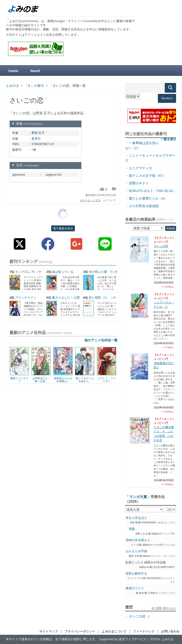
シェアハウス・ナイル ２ (164, 304)
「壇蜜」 (132, 529)
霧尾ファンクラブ (19, 380)
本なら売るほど (136, 518)
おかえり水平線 (136, 551)
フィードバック (144, 631)
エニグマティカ (141, 168)
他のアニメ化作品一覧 (101, 340)
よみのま (168, 639)
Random (167, 98)
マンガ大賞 (138, 497)
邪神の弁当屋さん (138, 540)
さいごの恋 (161, 246)
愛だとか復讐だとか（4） (148, 198)
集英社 (36, 138)
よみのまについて (114, 631)
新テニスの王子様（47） (147, 176)
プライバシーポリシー (80, 631)
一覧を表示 (168, 139)
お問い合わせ (170, 631)
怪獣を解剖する (136, 573)
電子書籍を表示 (63, 228)
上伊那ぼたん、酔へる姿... (41, 380)
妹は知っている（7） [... (60, 274)
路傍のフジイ (135, 588)
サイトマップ (49, 631)
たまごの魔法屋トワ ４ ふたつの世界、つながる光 (164, 434)
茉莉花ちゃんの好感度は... (63, 380)
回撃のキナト (139, 183)
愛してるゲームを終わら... (85, 380)
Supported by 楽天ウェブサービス (123, 639)
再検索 (171, 228)
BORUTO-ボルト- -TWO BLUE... (152, 191)
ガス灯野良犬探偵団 (144, 206)
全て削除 (157, 608)
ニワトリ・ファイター (107, 380)
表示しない (170, 608)
